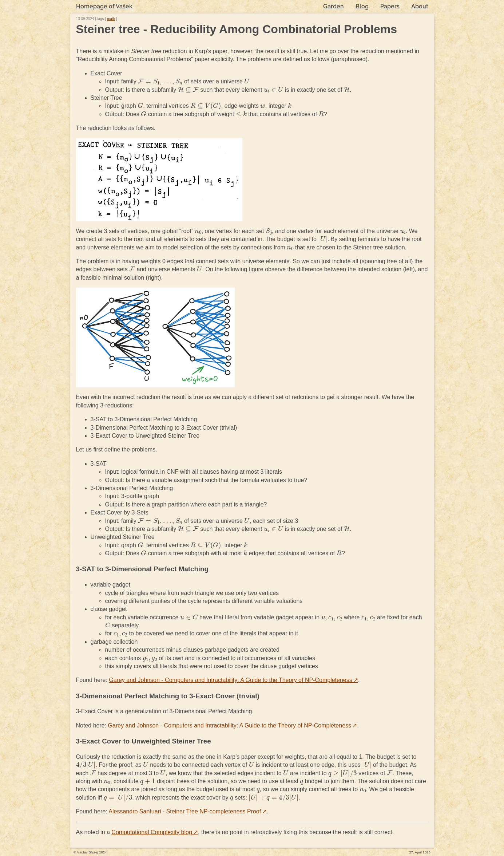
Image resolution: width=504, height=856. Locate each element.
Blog (362, 6)
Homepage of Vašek (104, 6)
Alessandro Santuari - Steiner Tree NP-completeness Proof (188, 811)
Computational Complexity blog (155, 832)
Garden (334, 6)
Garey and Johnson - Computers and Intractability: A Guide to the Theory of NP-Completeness (233, 680)
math (111, 19)
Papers (390, 6)
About (420, 6)
